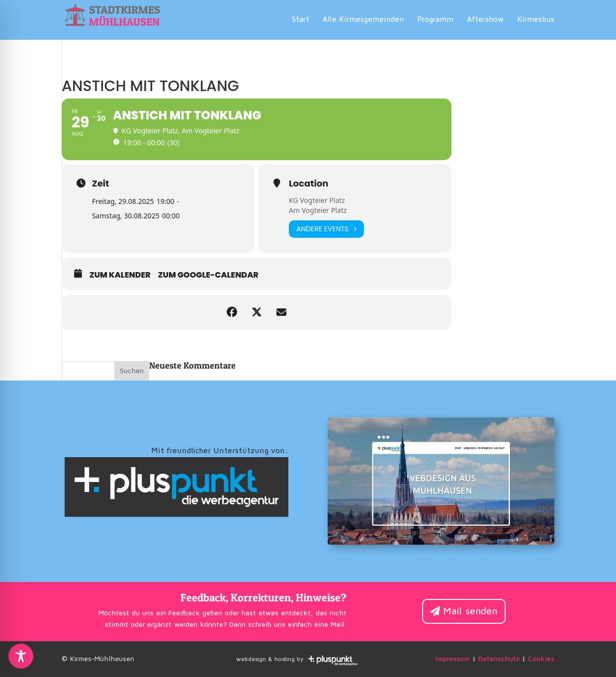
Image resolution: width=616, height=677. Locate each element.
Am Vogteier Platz (318, 210)
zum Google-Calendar (208, 275)
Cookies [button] (541, 659)
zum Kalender (120, 275)
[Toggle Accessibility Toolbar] (21, 656)
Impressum (453, 659)
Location (308, 184)
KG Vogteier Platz (317, 200)
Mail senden (470, 611)
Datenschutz (499, 659)
